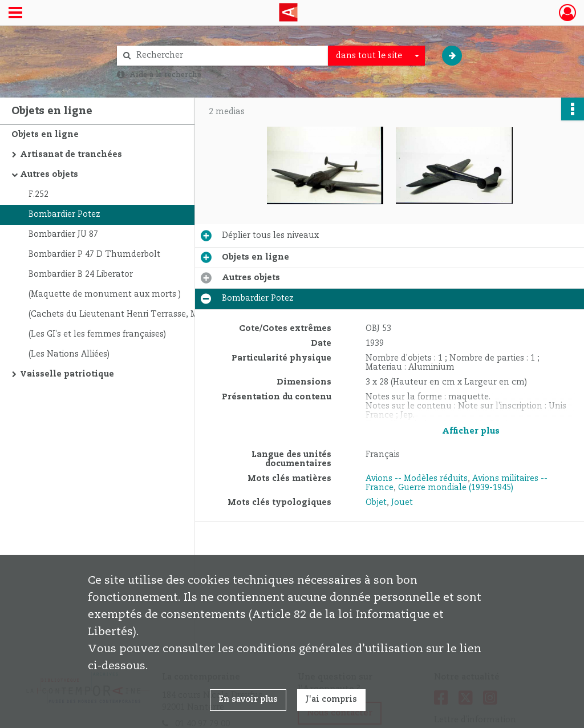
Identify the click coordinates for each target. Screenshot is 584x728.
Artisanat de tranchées (71, 155)
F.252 (38, 195)
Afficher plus (471, 431)
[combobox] (376, 56)
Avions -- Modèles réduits (417, 479)
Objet (376, 503)
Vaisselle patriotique (67, 374)
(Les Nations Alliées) (69, 354)
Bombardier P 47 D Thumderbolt (94, 254)
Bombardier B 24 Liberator (81, 274)
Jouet (402, 503)
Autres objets (49, 175)
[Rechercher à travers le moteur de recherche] (228, 56)
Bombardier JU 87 (63, 234)
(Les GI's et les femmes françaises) (97, 334)
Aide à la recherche (165, 75)
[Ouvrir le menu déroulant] (15, 14)
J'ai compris (331, 699)
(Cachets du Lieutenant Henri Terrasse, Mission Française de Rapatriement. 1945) (143, 314)
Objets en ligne (45, 135)
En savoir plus (248, 699)
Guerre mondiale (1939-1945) (456, 488)
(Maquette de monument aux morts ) (105, 294)
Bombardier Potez (64, 215)
